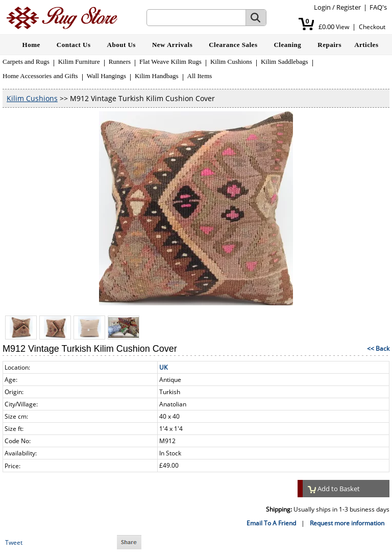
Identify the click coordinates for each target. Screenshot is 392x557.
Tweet (14, 542)
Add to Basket (334, 489)
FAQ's (378, 7)
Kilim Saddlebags (285, 62)
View (342, 27)
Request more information (347, 523)
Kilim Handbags (157, 76)
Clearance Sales (233, 45)
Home (31, 45)
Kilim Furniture (79, 62)
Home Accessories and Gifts (40, 76)
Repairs (329, 45)
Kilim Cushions (231, 62)
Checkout (372, 27)
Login (322, 7)
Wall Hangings (106, 76)
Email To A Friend (271, 523)
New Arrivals (172, 45)
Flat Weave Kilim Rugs (170, 62)
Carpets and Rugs (26, 62)
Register (349, 7)
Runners (120, 62)
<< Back (378, 348)
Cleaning (287, 45)
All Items (200, 76)
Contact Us (74, 45)
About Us (121, 45)
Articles (366, 45)
